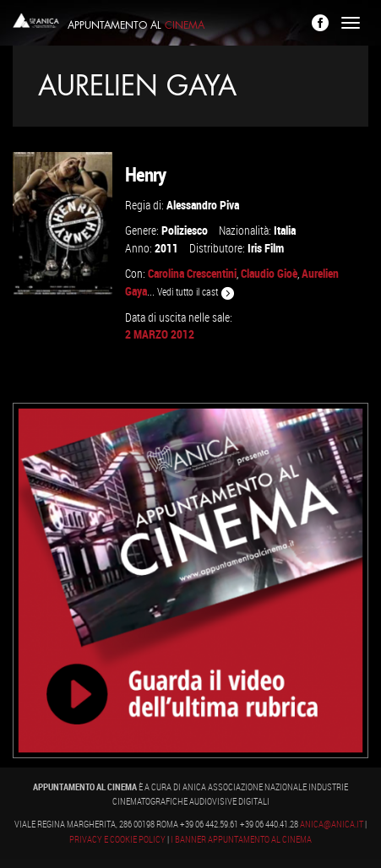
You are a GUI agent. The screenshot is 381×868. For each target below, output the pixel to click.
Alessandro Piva (203, 205)
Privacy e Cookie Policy (117, 839)
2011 (166, 248)
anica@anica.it (332, 824)
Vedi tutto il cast (196, 292)
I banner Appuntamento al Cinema (241, 839)
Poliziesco (185, 230)
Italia (285, 230)
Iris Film (266, 248)
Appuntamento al (136, 25)
